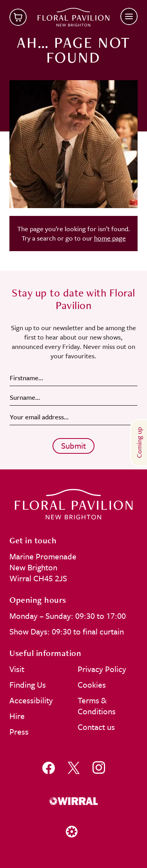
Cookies (92, 685)
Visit (17, 669)
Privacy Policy (102, 669)
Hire (17, 716)
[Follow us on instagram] (99, 768)
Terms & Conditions (97, 706)
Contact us (96, 727)
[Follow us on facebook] (49, 768)
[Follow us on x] (74, 768)
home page (110, 238)
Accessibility (31, 700)
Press (19, 731)
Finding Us (28, 685)
